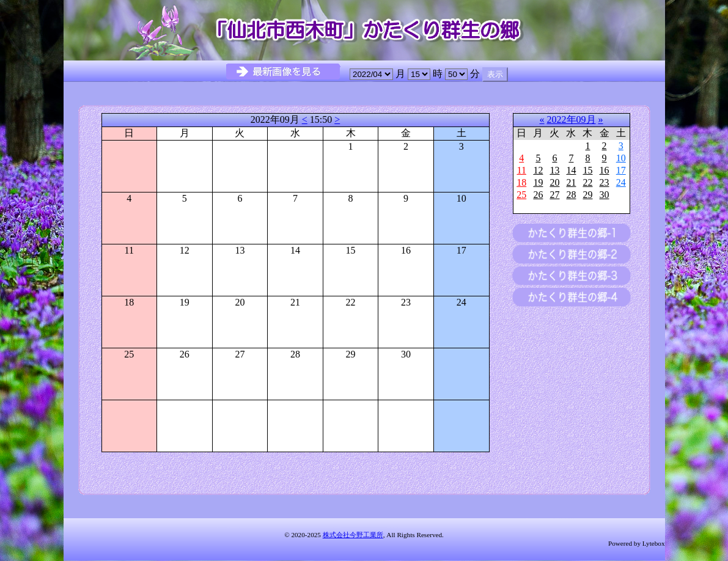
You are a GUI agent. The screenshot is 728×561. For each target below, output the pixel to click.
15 (587, 170)
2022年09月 (572, 119)
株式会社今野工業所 (353, 535)
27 (554, 195)
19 (538, 182)
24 (621, 182)
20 (554, 182)
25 (521, 195)
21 (571, 182)
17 (621, 170)
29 (587, 195)
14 (571, 170)
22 (587, 182)
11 (521, 170)
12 (538, 170)
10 (621, 158)
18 (521, 182)
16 (605, 170)
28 (571, 195)
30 (605, 195)
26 (538, 195)
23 (605, 182)
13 (554, 170)
